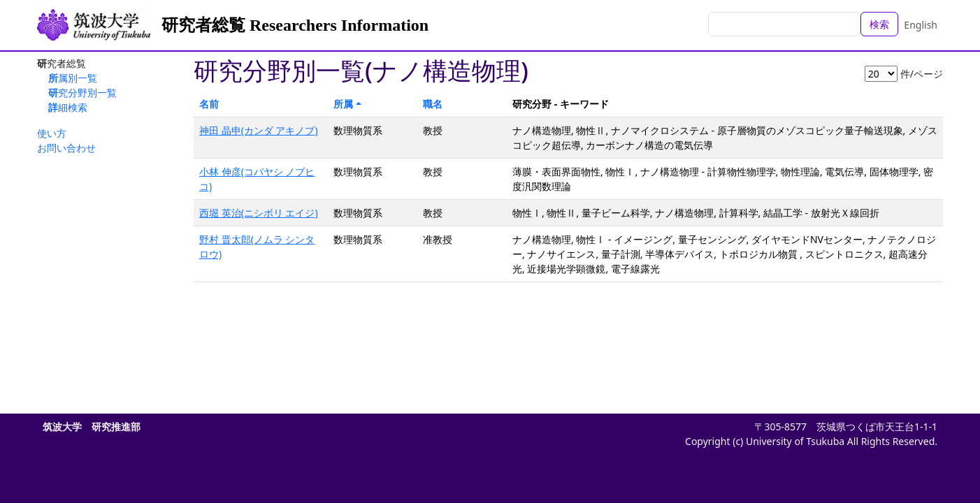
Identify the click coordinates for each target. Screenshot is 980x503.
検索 (879, 24)
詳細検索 (68, 107)
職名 (433, 104)
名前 (209, 104)
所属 (343, 104)
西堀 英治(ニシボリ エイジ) (259, 213)
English (921, 25)
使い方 (52, 133)
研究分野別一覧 (82, 93)
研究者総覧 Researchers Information (295, 25)
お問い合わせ (66, 148)
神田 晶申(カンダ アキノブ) (259, 130)
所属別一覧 (73, 78)
